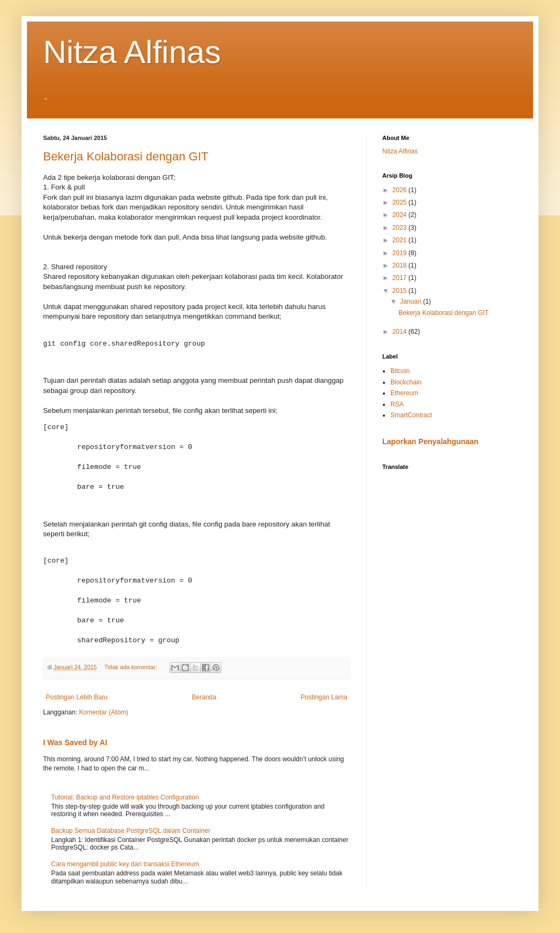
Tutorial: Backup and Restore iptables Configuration (125, 797)
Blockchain (406, 382)
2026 (401, 190)
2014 (401, 332)
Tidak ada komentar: (132, 667)
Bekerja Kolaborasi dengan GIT (126, 156)
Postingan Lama (324, 697)
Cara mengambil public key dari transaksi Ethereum (125, 864)
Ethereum (404, 393)
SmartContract (411, 415)
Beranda (204, 697)
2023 (401, 228)
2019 (401, 253)
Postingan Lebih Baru (77, 697)
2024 (401, 215)
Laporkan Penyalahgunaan (430, 441)
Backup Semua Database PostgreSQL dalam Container (131, 831)
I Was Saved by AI (75, 742)
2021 (401, 240)
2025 (401, 202)
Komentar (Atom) (104, 712)
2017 (401, 278)
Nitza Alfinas (132, 52)
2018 (401, 265)
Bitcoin (400, 371)
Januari (412, 301)
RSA (397, 404)
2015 (401, 291)
